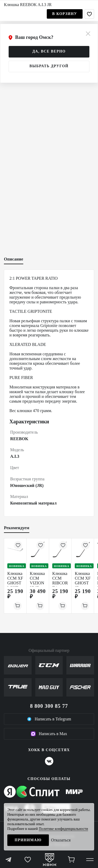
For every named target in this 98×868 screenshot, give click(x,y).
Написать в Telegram (49, 719)
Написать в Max (49, 734)
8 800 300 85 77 (49, 706)
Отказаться (61, 840)
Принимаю (28, 840)
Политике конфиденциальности (63, 829)
